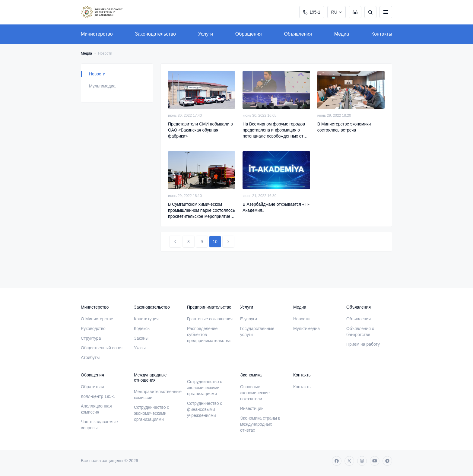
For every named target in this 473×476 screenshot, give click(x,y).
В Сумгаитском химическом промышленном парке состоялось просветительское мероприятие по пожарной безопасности (202, 211)
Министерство (97, 34)
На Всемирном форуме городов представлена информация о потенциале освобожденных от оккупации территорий (274, 130)
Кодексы (142, 328)
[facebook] (337, 461)
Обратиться (92, 387)
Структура (91, 338)
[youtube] (375, 461)
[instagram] (362, 461)
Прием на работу (363, 344)
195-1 (312, 12)
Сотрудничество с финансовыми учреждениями (205, 409)
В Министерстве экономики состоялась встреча (344, 127)
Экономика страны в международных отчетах (260, 424)
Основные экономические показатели (255, 393)
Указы (140, 348)
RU (334, 12)
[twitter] (349, 461)
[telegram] (387, 461)
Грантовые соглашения (210, 319)
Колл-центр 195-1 (98, 396)
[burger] (386, 12)
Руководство (93, 328)
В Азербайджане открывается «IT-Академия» (276, 207)
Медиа (342, 34)
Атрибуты (90, 357)
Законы (141, 338)
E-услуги (249, 319)
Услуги (206, 34)
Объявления (298, 34)
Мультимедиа (102, 86)
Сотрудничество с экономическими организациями (151, 413)
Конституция (146, 319)
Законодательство (155, 34)
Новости (97, 74)
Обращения (249, 34)
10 (215, 242)
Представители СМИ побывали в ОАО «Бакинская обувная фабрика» (200, 130)
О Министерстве (97, 319)
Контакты (382, 34)
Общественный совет (102, 348)
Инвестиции (252, 408)
